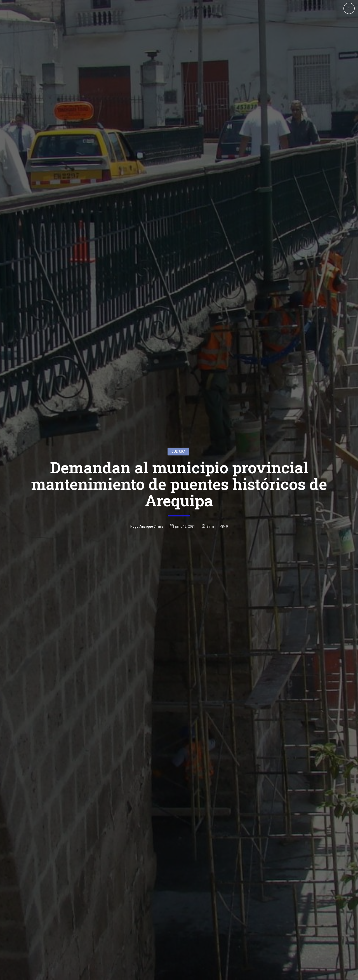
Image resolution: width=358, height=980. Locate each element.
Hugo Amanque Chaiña (147, 476)
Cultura (178, 401)
